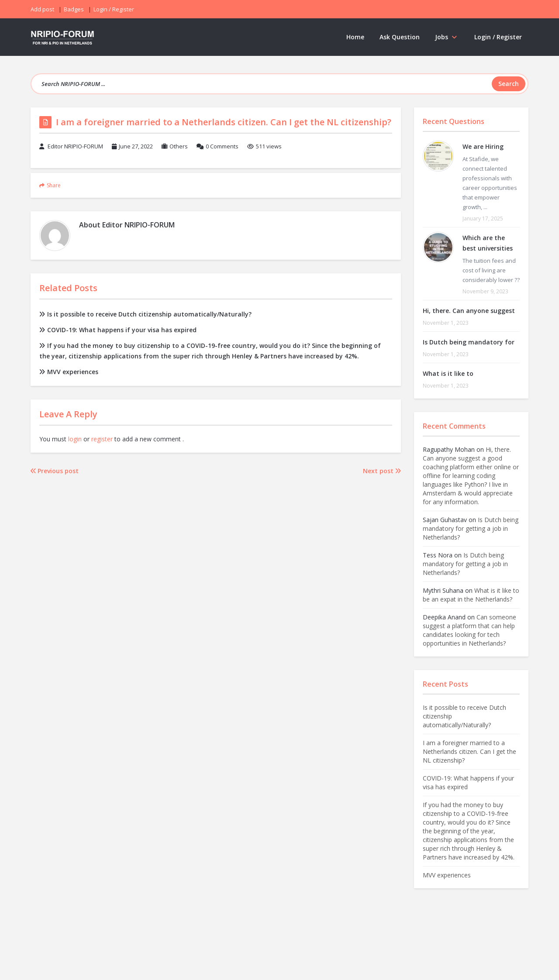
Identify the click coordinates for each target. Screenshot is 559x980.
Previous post (55, 471)
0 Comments (222, 146)
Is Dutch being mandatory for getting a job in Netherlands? (471, 528)
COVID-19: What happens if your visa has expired (118, 330)
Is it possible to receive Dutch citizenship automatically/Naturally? (145, 314)
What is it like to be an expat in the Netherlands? (471, 595)
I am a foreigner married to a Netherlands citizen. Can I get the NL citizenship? (469, 751)
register (102, 439)
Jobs (447, 37)
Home (355, 37)
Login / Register (498, 37)
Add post (42, 9)
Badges (74, 9)
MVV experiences (69, 372)
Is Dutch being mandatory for (469, 342)
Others (179, 146)
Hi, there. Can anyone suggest (469, 311)
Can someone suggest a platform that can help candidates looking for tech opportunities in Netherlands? (469, 630)
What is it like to (448, 373)
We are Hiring (483, 146)
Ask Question (400, 37)
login (75, 439)
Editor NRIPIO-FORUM (75, 146)
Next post (382, 471)
